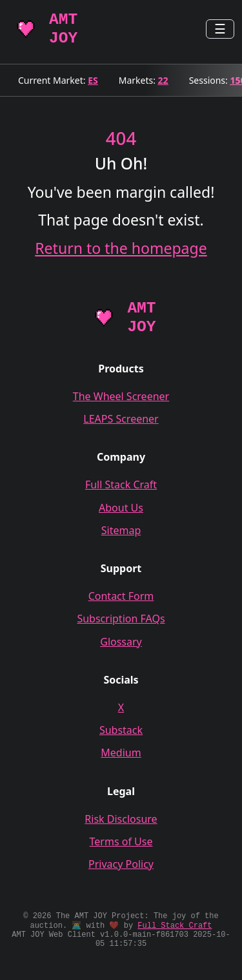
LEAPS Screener (121, 419)
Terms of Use (121, 841)
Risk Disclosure (121, 819)
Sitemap (121, 530)
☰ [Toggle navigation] (220, 29)
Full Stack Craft (121, 485)
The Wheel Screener (121, 396)
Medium (121, 753)
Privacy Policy (121, 864)
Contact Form (121, 596)
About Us (121, 508)
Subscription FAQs (121, 619)
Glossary (121, 642)
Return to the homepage (121, 248)
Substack (121, 730)
